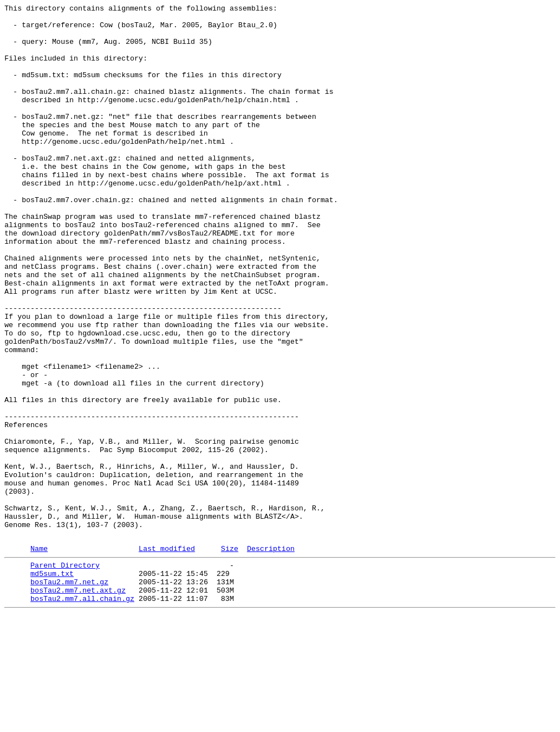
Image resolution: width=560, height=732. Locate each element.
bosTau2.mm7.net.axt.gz (78, 705)
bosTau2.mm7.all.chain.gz (82, 715)
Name (39, 656)
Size (229, 656)
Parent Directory (65, 675)
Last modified (167, 656)
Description (271, 656)
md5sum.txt (52, 685)
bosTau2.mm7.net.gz (69, 695)
